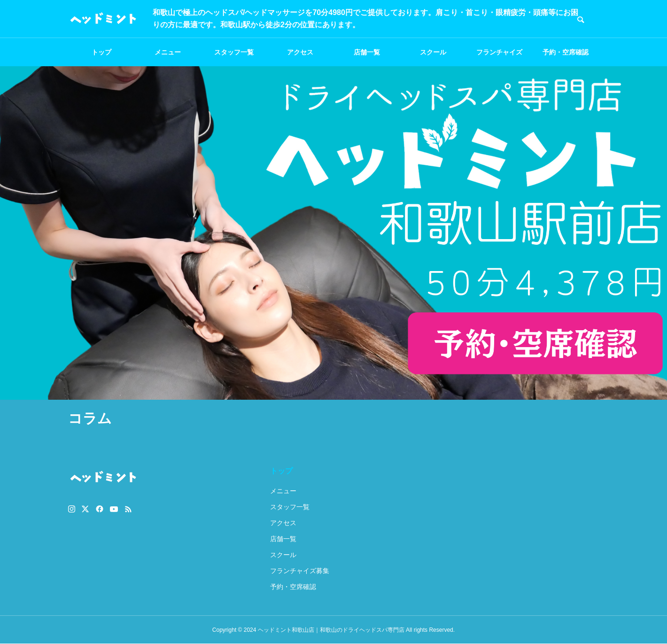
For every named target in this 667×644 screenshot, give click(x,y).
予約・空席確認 (566, 52)
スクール (433, 52)
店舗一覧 (367, 52)
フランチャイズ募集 (499, 57)
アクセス (300, 52)
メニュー (168, 52)
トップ (101, 52)
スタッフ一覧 (234, 52)
